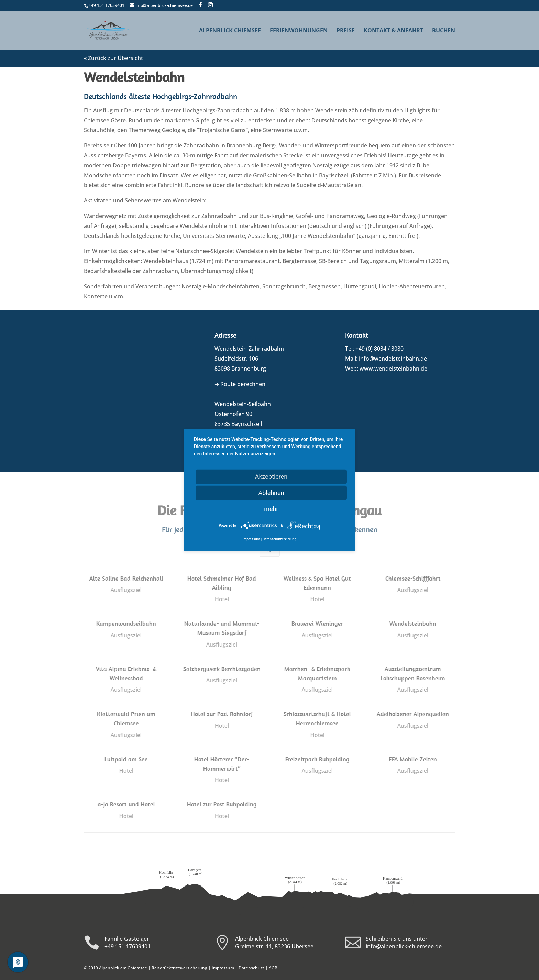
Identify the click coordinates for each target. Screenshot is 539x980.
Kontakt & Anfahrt (393, 31)
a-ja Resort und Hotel (126, 804)
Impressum (223, 968)
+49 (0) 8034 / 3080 (379, 349)
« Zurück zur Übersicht (113, 58)
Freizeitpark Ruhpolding (317, 759)
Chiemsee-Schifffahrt (413, 578)
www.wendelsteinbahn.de (393, 368)
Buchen (444, 31)
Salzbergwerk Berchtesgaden (222, 669)
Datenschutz (251, 968)
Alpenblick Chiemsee (230, 31)
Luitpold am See (126, 759)
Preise (346, 31)
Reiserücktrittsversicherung (179, 968)
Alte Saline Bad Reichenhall (126, 578)
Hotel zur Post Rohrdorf (222, 714)
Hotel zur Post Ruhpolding (222, 804)
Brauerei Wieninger (317, 623)
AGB (273, 968)
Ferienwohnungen (299, 31)
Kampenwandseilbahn (126, 623)
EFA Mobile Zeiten (412, 759)
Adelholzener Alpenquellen (412, 714)
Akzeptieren (271, 476)
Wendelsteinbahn (412, 623)
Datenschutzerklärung (279, 539)
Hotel (222, 599)
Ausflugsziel (126, 590)
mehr (271, 509)
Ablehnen (271, 492)
